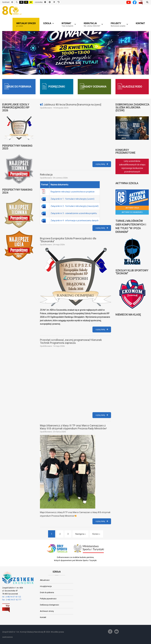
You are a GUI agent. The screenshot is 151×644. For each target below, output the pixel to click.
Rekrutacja (46, 175)
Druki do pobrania (47, 593)
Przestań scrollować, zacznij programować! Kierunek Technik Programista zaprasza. (71, 341)
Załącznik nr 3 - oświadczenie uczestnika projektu (74, 213)
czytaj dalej (103, 165)
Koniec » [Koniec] (96, 534)
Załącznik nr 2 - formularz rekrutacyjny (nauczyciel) (75, 206)
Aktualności (45, 580)
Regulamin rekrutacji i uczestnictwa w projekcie (73, 192)
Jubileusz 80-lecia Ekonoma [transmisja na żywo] (72, 105)
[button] (93, 24)
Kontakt (140, 23)
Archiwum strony (47, 611)
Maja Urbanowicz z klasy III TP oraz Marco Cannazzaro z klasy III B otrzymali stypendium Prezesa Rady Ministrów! (73, 427)
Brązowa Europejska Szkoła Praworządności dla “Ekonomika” (68, 240)
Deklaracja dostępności (49, 605)
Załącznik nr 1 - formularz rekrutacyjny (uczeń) (72, 199)
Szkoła (49, 23)
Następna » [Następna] (81, 534)
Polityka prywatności (48, 599)
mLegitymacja (46, 586)
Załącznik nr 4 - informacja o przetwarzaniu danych (75, 221)
